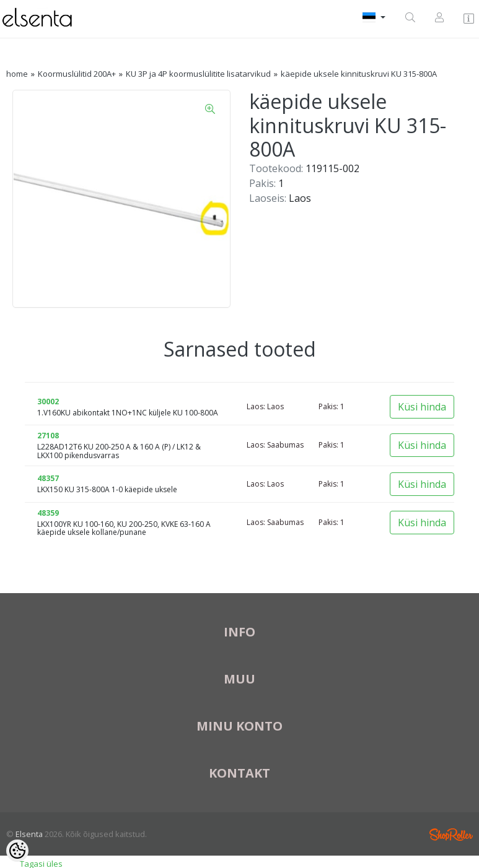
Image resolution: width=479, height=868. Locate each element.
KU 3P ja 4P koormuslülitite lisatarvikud (198, 74)
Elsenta (29, 834)
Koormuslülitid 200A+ (77, 74)
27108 (48, 436)
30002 (48, 401)
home (17, 74)
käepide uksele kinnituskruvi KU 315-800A (359, 74)
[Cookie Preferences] (17, 851)
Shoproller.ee (451, 835)
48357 (48, 478)
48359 (48, 513)
